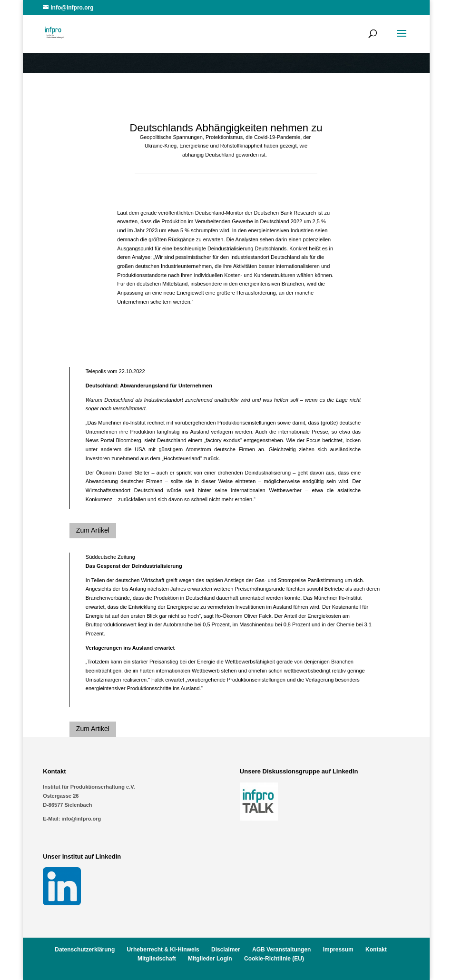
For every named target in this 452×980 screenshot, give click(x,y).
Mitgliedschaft (157, 959)
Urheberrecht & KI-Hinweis (163, 950)
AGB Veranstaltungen (281, 950)
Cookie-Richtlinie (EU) (274, 959)
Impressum (338, 950)
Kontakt (376, 950)
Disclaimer (226, 950)
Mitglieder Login (210, 959)
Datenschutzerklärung (85, 950)
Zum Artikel (93, 530)
